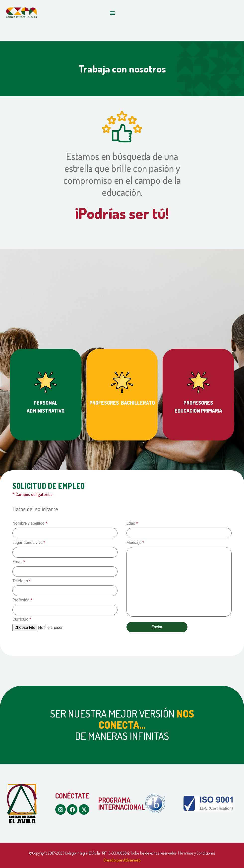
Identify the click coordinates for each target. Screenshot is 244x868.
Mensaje (135, 543)
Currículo (22, 619)
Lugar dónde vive (29, 543)
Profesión (22, 600)
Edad (132, 523)
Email (19, 562)
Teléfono (22, 581)
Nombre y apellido (30, 523)
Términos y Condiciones (197, 853)
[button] (112, 13)
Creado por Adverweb (122, 860)
